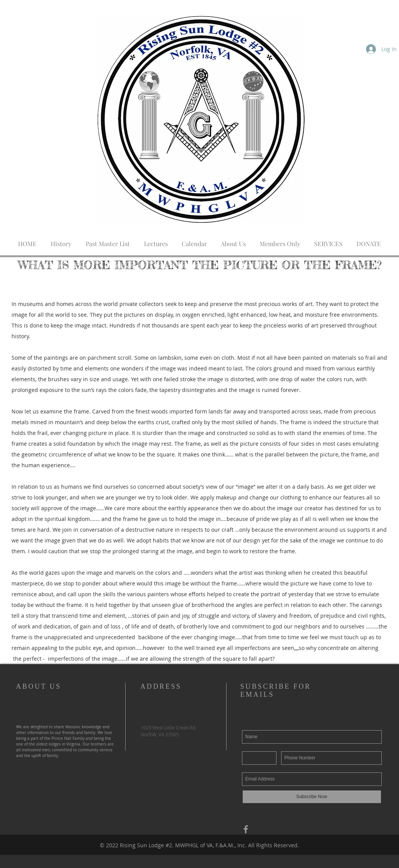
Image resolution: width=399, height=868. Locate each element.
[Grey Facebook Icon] (246, 829)
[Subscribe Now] (312, 797)
